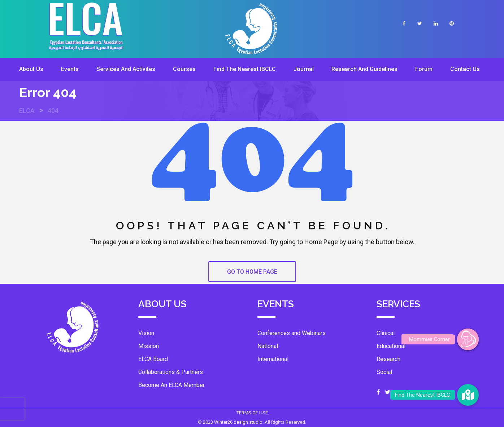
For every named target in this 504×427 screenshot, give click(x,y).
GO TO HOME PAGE (252, 272)
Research (388, 359)
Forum (424, 69)
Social (384, 372)
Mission (149, 346)
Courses (184, 69)
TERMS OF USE (252, 413)
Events (70, 69)
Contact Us (465, 69)
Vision (146, 333)
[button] (468, 339)
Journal (304, 69)
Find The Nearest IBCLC (245, 69)
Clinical (386, 333)
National (268, 346)
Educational (391, 346)
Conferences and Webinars (292, 333)
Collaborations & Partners (171, 372)
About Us (31, 69)
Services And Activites (126, 69)
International (273, 359)
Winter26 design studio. (239, 422)
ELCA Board (153, 359)
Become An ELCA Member (171, 385)
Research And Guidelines (364, 69)
